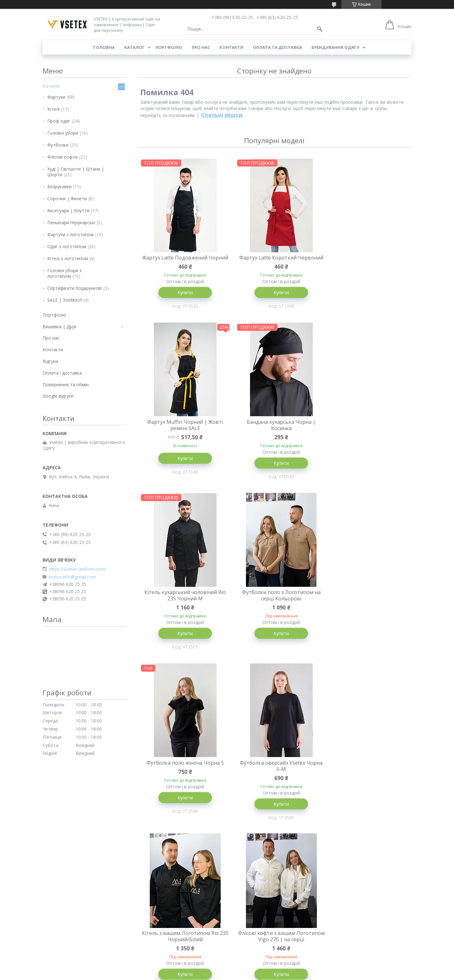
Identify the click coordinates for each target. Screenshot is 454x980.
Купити (183, 299)
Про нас (201, 47)
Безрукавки (59, 187)
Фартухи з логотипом (70, 234)
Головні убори (63, 133)
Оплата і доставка (62, 373)
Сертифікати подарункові (75, 288)
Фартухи (56, 97)
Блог (48, 933)
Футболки (58, 145)
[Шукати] (320, 29)
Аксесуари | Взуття (68, 210)
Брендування (56, 905)
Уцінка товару (151, 942)
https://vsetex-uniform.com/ (78, 569)
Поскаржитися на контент (241, 974)
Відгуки (50, 361)
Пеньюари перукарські (71, 222)
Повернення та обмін (66, 385)
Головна (104, 47)
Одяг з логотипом (67, 246)
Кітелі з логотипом (68, 258)
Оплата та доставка (277, 47)
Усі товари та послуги (272, 836)
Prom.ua (259, 968)
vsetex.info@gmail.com (72, 577)
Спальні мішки (222, 115)
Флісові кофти (62, 157)
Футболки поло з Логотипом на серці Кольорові (366, 432)
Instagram (334, 869)
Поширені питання (62, 915)
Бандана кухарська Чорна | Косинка (183, 432)
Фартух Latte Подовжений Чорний (183, 261)
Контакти (231, 47)
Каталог (134, 47)
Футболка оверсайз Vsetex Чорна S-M (274, 603)
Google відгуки (58, 396)
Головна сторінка (155, 869)
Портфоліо (169, 47)
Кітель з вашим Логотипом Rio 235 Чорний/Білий (366, 603)
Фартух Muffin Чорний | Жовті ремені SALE (366, 261)
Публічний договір (62, 924)
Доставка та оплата (64, 878)
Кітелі (53, 109)
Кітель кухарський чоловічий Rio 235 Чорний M (274, 432)
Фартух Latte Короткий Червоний (274, 261)
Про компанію (58, 896)
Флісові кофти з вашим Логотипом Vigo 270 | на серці (183, 773)
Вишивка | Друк (60, 327)
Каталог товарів (154, 878)
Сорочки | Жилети (67, 198)
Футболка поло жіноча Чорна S (183, 599)
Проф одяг (59, 121)
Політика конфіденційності (295, 974)
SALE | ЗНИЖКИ (64, 300)
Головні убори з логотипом (64, 273)
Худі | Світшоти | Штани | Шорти (76, 172)
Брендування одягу (335, 47)
